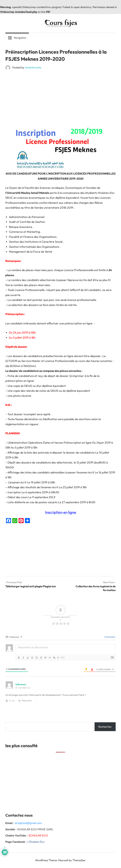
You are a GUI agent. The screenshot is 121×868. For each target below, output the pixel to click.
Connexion (110, 637)
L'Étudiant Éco (36, 842)
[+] (63, 657)
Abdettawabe (33, 67)
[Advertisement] (60, 96)
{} (58, 657)
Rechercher (105, 727)
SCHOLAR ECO (38, 836)
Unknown (21, 684)
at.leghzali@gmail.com (28, 823)
